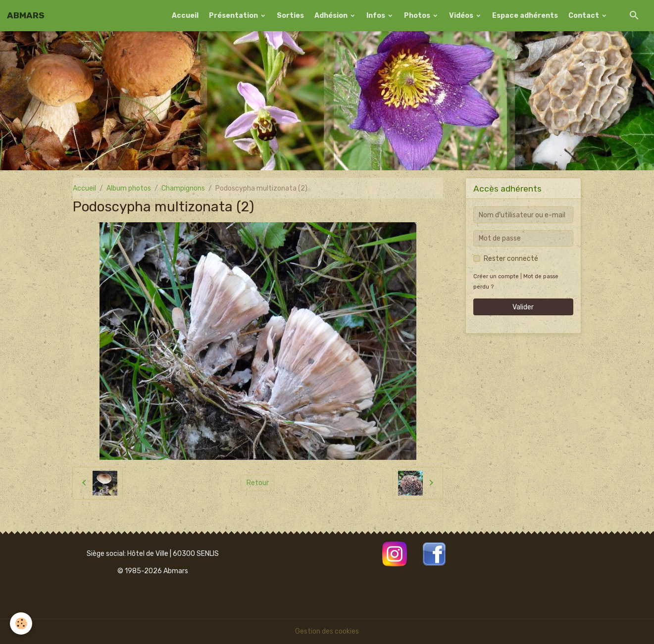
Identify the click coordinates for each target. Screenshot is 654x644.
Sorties (290, 16)
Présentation (234, 16)
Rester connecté (511, 259)
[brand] (26, 15)
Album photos (129, 188)
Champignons (183, 188)
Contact (584, 16)
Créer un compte (496, 276)
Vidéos (462, 16)
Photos (418, 16)
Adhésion (332, 16)
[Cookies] (21, 623)
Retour (258, 483)
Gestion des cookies (327, 631)
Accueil (185, 16)
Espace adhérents (525, 16)
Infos (377, 16)
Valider (523, 307)
